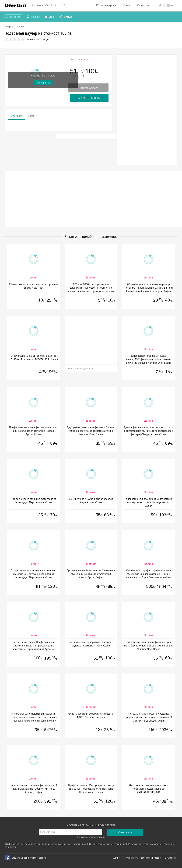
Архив (116, 858)
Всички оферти (13, 17)
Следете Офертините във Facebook (29, 858)
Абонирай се (43, 83)
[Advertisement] (147, 110)
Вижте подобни (89, 98)
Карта (31, 116)
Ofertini (15, 5)
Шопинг (34, 277)
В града (66, 17)
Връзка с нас (145, 6)
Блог (126, 6)
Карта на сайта (130, 858)
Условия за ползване (151, 858)
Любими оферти (106, 6)
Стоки (50, 17)
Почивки (34, 17)
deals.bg (85, 60)
